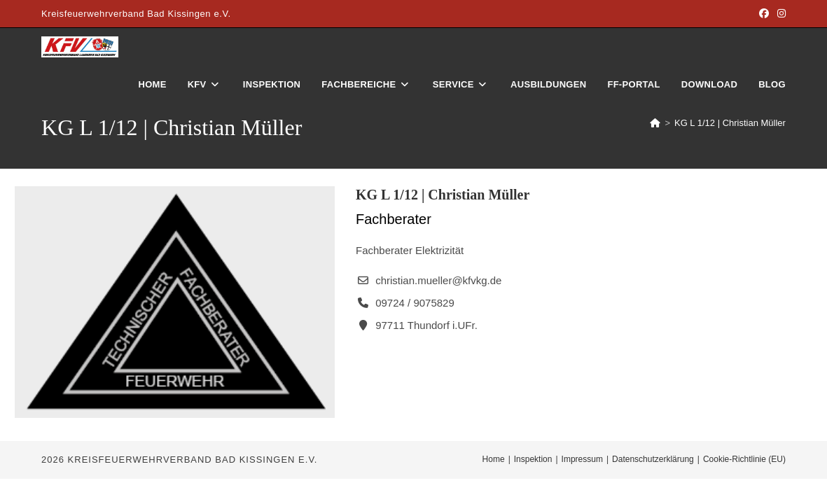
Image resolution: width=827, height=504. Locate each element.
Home (494, 459)
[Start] (655, 123)
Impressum (582, 459)
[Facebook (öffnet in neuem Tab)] (764, 14)
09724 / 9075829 (415, 303)
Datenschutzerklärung (653, 459)
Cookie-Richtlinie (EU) (744, 459)
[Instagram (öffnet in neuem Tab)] (779, 14)
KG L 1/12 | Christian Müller (730, 123)
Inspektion (533, 459)
